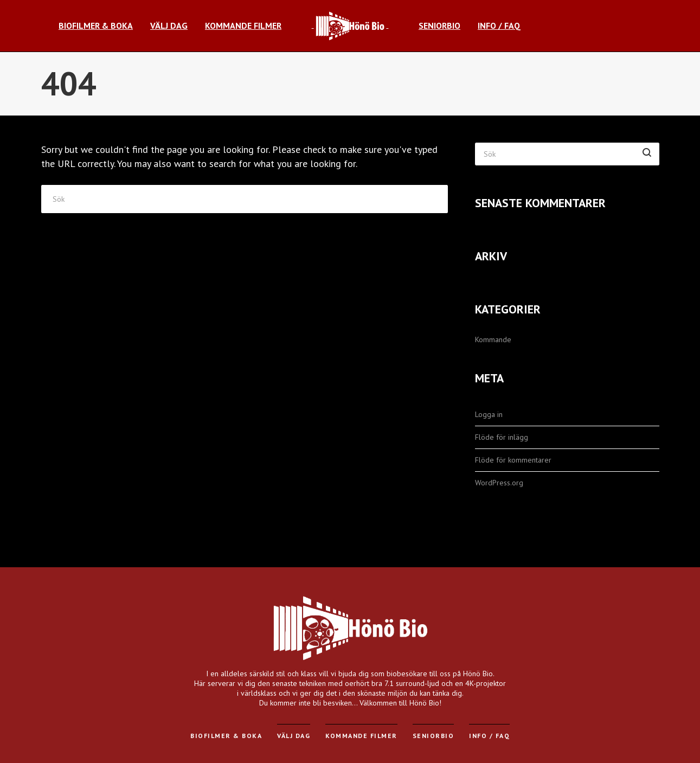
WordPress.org (499, 483)
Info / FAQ (489, 736)
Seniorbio (434, 736)
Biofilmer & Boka (226, 736)
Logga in (489, 414)
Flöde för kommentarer (513, 460)
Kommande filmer (361, 736)
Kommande (493, 339)
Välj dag (294, 736)
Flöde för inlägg (502, 437)
